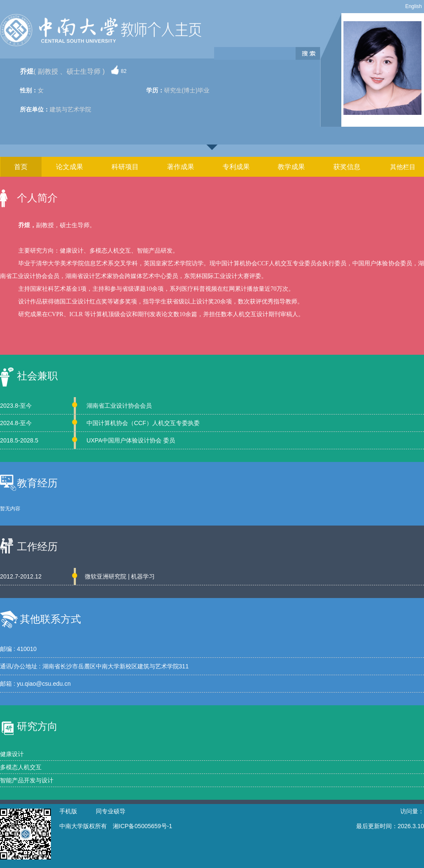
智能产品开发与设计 (27, 780)
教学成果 (291, 167)
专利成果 (236, 167)
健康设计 (12, 754)
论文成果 (70, 167)
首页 (21, 167)
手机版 (68, 811)
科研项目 (125, 167)
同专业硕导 (111, 811)
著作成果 (181, 167)
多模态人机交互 (21, 767)
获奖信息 (347, 167)
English (414, 6)
